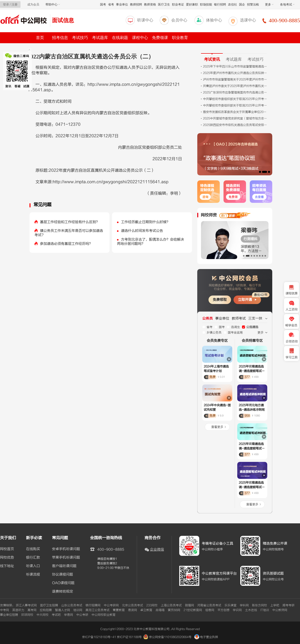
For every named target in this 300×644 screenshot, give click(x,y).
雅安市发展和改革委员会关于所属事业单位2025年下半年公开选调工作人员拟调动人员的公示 (235, 112)
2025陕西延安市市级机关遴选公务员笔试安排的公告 (235, 125)
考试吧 (56, 615)
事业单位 (122, 4)
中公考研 (82, 615)
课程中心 (140, 38)
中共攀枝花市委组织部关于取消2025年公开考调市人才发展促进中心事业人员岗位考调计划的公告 (235, 99)
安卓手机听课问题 (66, 549)
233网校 (152, 605)
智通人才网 (62, 610)
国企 (242, 4)
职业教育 (180, 38)
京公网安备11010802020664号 (170, 637)
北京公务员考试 (132, 605)
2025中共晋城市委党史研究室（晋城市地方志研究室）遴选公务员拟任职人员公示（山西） (235, 118)
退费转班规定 (62, 592)
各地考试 (287, 4)
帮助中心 (53, 4)
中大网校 (42, 615)
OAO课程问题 (63, 583)
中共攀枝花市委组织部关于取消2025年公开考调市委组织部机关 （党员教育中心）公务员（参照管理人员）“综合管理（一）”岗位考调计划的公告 (235, 105)
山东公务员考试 (72, 605)
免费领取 (220, 300)
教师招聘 (136, 4)
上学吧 (275, 605)
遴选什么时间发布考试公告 (142, 231)
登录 (6, 4)
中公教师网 (280, 610)
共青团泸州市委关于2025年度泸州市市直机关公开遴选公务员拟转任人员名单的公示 (235, 86)
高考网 (32, 610)
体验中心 (214, 20)
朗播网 (189, 605)
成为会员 (33, 4)
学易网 (68, 615)
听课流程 (33, 575)
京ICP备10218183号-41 (99, 637)
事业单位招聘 (9, 615)
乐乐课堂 (230, 605)
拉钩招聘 (46, 610)
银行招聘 (220, 4)
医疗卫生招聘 (49, 605)
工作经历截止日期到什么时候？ (145, 222)
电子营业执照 (206, 637)
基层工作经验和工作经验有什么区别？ (70, 222)
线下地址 (7, 566)
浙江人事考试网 (26, 605)
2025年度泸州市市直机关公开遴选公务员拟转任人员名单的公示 (235, 73)
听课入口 (33, 566)
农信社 (232, 4)
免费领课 (160, 38)
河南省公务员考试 (209, 605)
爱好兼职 (192, 4)
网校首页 (7, 549)
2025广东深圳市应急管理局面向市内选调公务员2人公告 (235, 92)
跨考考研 (288, 605)
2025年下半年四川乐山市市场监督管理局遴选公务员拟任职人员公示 (235, 66)
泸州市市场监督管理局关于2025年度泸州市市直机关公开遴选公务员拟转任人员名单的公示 (235, 79)
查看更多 (217, 427)
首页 (40, 38)
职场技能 (206, 4)
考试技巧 (80, 38)
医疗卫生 (164, 4)
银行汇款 (33, 558)
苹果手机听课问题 (66, 558)
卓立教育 (146, 610)
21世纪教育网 (193, 610)
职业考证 (178, 4)
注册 (14, 4)
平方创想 (223, 610)
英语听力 (18, 610)
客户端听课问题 (64, 566)
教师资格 (150, 4)
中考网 (4, 610)
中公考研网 (111, 605)
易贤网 (132, 610)
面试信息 (63, 20)
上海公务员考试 (171, 605)
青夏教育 (119, 610)
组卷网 (210, 610)
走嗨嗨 (160, 610)
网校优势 (7, 558)
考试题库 (100, 38)
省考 (111, 4)
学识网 (237, 610)
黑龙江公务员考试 (97, 610)
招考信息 (60, 38)
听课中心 (145, 20)
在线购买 (33, 549)
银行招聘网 (93, 605)
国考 (103, 4)
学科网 (244, 605)
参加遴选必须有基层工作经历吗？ (66, 244)
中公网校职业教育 (103, 615)
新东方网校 (259, 605)
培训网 (78, 610)
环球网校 (27, 615)
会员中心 (179, 20)
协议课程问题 (62, 575)
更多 (269, 4)
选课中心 (248, 20)
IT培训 (265, 610)
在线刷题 (120, 38)
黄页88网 (174, 610)
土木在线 (251, 610)
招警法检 (253, 4)
